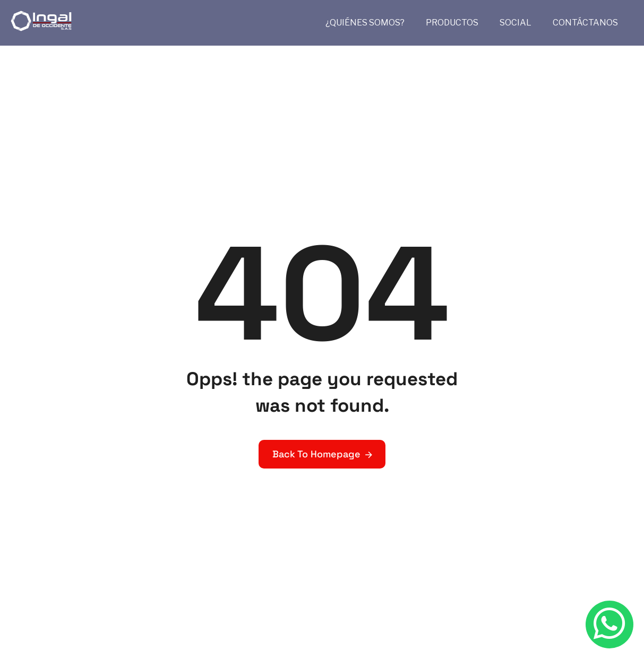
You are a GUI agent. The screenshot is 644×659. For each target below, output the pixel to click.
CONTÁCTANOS (585, 23)
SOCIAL (516, 23)
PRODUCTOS (452, 23)
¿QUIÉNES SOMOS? (365, 23)
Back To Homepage (316, 454)
